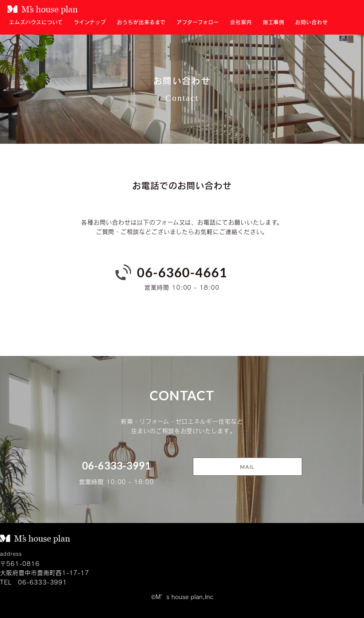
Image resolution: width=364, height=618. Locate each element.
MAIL (248, 467)
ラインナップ (90, 22)
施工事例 (274, 22)
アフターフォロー (198, 22)
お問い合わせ (312, 22)
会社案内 (241, 22)
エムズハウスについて (36, 22)
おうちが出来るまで (141, 22)
